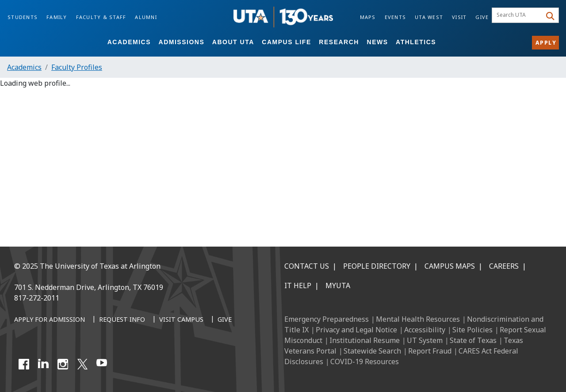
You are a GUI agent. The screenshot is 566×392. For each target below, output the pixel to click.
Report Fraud (430, 351)
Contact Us (307, 266)
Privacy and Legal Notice (356, 330)
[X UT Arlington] (82, 364)
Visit (459, 17)
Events (396, 17)
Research (339, 42)
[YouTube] (102, 364)
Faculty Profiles (77, 67)
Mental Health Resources (418, 319)
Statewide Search (372, 351)
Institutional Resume (365, 340)
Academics (129, 42)
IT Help (298, 285)
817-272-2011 (37, 298)
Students (23, 17)
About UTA (233, 42)
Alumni (146, 17)
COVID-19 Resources (365, 362)
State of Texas (473, 340)
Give (482, 17)
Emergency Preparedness (327, 319)
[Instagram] (63, 364)
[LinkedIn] (43, 364)
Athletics (416, 42)
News (378, 42)
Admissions (182, 42)
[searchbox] (518, 15)
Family (57, 17)
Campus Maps (450, 266)
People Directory (377, 266)
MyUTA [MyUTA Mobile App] (338, 285)
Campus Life (286, 42)
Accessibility (425, 330)
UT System (425, 340)
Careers (504, 266)
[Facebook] (24, 364)
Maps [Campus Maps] (368, 17)
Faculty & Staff (101, 17)
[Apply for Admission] (50, 320)
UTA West (429, 17)
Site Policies (472, 330)
